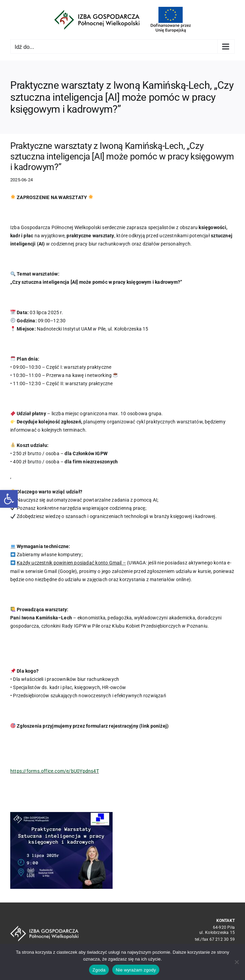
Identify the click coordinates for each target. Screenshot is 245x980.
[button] (9, 499)
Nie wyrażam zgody (136, 970)
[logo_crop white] (44, 928)
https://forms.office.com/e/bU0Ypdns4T (55, 771)
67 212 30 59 (222, 939)
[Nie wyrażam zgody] (236, 962)
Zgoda (99, 970)
